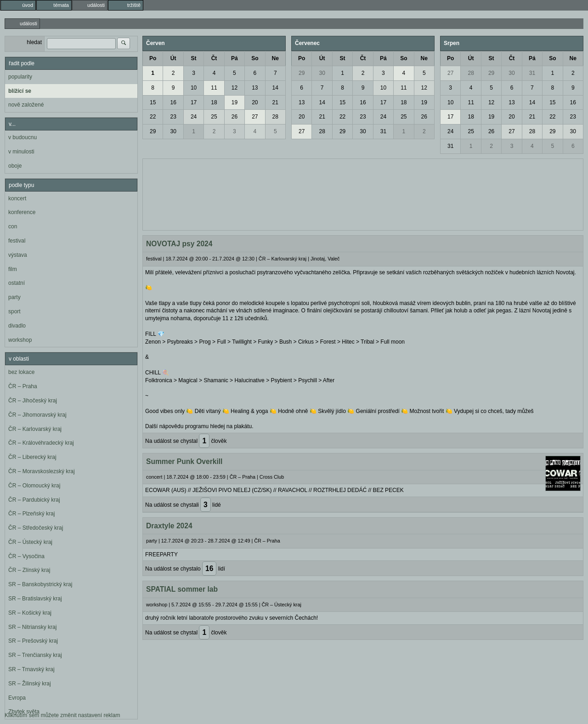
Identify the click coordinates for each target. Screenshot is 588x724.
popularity (20, 77)
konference (22, 212)
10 (194, 88)
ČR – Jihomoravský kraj (37, 415)
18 (214, 102)
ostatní (17, 283)
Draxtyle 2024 (169, 526)
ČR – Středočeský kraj (36, 528)
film (13, 269)
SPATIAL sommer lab (182, 589)
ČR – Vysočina (26, 556)
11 (214, 88)
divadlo (17, 326)
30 (173, 131)
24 (194, 117)
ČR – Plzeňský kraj (31, 514)
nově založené (26, 105)
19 (235, 102)
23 (173, 117)
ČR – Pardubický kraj (34, 500)
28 (275, 117)
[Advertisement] (363, 193)
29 (153, 131)
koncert (17, 198)
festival (17, 241)
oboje (15, 166)
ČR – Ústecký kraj (30, 542)
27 (255, 117)
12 (235, 88)
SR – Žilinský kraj (30, 684)
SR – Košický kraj (30, 613)
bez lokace (21, 372)
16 (173, 102)
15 (153, 102)
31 (383, 131)
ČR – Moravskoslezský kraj (42, 471)
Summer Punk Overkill (184, 461)
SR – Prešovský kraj (33, 641)
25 (214, 117)
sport (14, 311)
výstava (18, 255)
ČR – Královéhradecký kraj (41, 443)
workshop (20, 340)
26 (235, 117)
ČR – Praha (23, 386)
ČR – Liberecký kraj (32, 457)
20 (255, 102)
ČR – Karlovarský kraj (35, 429)
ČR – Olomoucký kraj (34, 486)
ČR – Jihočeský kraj (33, 401)
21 (275, 102)
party (14, 297)
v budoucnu (23, 137)
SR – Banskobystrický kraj (40, 584)
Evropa (17, 698)
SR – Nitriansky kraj (32, 627)
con (13, 226)
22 (153, 117)
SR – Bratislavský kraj (35, 599)
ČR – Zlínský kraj (29, 570)
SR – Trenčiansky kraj (35, 655)
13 (255, 88)
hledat (34, 42)
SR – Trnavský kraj (31, 669)
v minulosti (21, 152)
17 (194, 102)
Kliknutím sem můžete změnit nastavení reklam (62, 715)
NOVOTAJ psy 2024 (179, 244)
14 (275, 88)
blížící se (20, 91)
